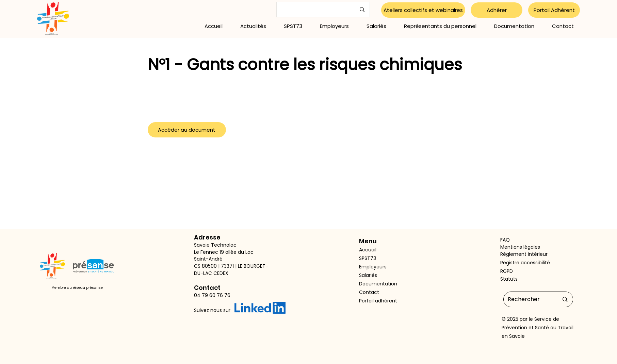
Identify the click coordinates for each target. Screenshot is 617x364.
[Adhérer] (497, 10)
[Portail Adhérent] (554, 10)
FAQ (505, 240)
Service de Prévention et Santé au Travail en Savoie (538, 328)
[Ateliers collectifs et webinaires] (423, 10)
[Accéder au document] (187, 130)
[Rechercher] (528, 299)
